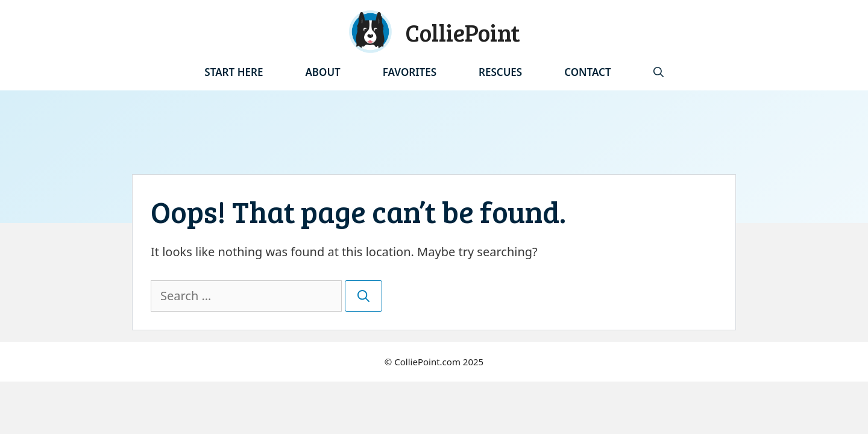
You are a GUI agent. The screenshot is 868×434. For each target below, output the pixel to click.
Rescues (500, 72)
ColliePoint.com (427, 362)
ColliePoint (463, 32)
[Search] (363, 296)
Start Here (234, 72)
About (322, 72)
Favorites (410, 72)
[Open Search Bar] (659, 72)
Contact (587, 72)
